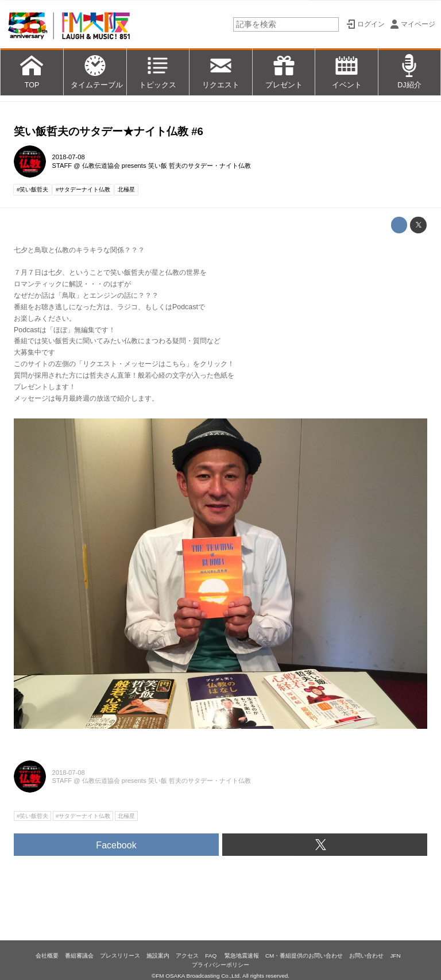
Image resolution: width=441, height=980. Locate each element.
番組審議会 (79, 956)
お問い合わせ (366, 956)
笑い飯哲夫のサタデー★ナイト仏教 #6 (109, 131)
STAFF (62, 166)
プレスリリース (120, 956)
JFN (395, 956)
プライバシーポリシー (220, 965)
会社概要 (47, 956)
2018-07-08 (69, 157)
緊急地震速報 (242, 956)
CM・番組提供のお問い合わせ (304, 956)
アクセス (187, 956)
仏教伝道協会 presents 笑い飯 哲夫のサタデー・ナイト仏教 (167, 166)
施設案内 (158, 956)
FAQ (212, 956)
